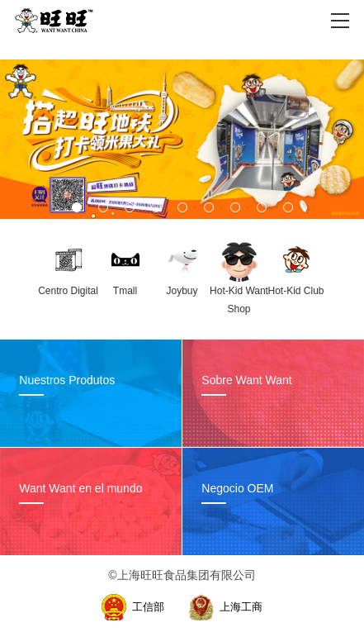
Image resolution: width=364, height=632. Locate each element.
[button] (77, 207)
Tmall (125, 291)
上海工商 (241, 607)
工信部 (148, 607)
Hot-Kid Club (295, 291)
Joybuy (182, 291)
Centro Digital (68, 291)
